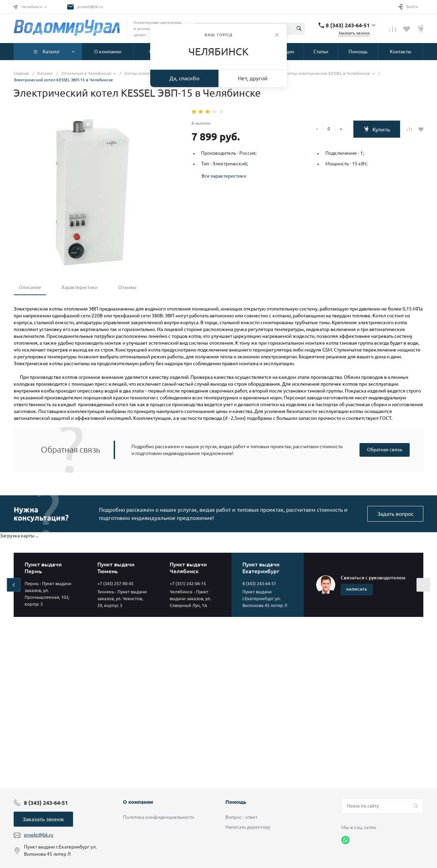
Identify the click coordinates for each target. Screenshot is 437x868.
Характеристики (80, 287)
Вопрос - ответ (241, 817)
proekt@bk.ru (90, 7)
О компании (138, 802)
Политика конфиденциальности (158, 817)
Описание (30, 287)
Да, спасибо (184, 78)
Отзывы (127, 287)
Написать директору (248, 827)
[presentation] (14, 585)
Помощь (236, 802)
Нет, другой (253, 78)
